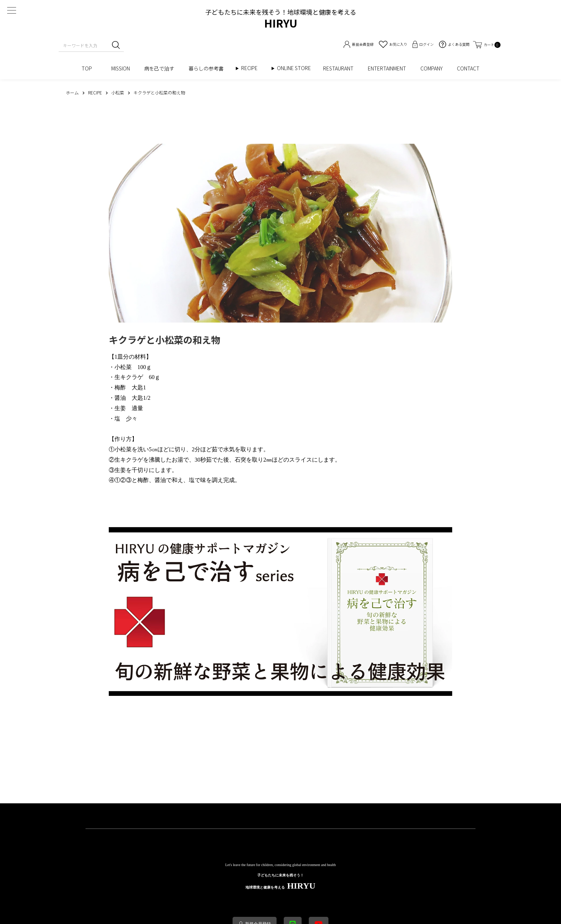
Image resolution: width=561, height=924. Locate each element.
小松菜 (123, 367)
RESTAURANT (338, 68)
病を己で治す (159, 68)
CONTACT (468, 68)
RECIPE (252, 68)
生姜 (120, 408)
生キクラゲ (129, 377)
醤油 (120, 398)
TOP (89, 68)
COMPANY (431, 68)
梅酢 (120, 387)
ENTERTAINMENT (387, 68)
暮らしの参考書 (209, 68)
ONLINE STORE (296, 68)
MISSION (121, 68)
